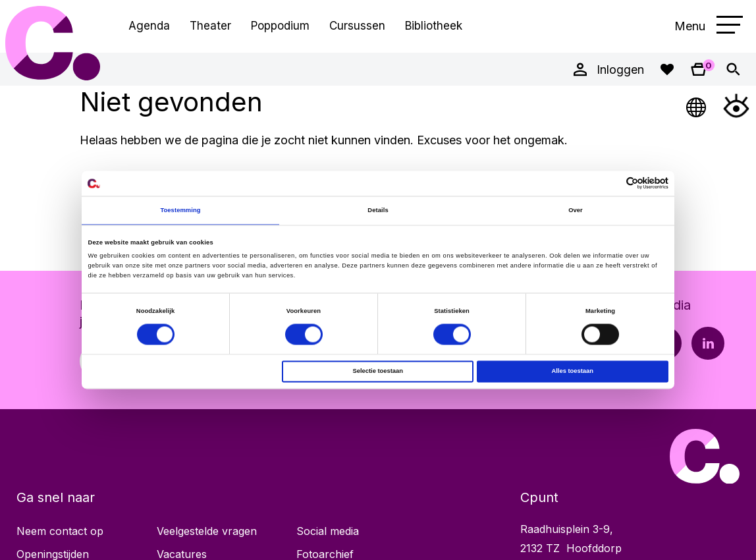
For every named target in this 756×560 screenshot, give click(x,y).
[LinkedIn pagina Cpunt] (708, 343)
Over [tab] (576, 210)
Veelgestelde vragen (207, 531)
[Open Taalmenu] (697, 105)
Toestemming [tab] (180, 210)
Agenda (149, 26)
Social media (328, 531)
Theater (210, 26)
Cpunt (53, 43)
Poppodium (280, 26)
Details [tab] (378, 210)
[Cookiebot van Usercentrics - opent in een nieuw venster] (611, 183)
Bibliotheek (434, 26)
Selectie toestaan (377, 372)
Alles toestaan (572, 372)
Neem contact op (60, 531)
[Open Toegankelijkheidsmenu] (736, 105)
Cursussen (357, 26)
